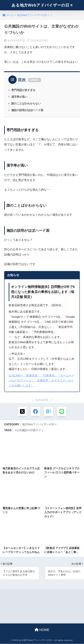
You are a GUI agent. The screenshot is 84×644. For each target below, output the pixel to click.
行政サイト (37, 430)
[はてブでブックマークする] (49, 412)
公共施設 (22, 430)
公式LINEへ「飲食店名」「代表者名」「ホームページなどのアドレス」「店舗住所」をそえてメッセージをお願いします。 (41, 381)
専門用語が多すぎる (23, 90)
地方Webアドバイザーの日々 (39, 424)
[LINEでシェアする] (62, 412)
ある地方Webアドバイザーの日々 (42, 5)
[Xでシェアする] (22, 412)
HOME (42, 630)
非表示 (35, 80)
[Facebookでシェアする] (35, 412)
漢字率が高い (19, 97)
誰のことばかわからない (26, 103)
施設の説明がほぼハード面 (27, 110)
